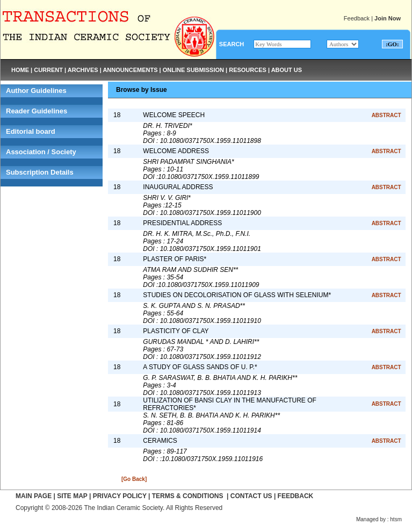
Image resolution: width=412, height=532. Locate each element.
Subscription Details (40, 172)
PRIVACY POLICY (120, 496)
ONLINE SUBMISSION (193, 70)
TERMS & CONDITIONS (188, 496)
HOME (20, 70)
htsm (396, 519)
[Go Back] (134, 479)
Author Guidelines (36, 91)
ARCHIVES (83, 70)
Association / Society (41, 152)
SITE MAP (72, 496)
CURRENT (48, 70)
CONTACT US (251, 496)
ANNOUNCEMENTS (130, 70)
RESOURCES (248, 70)
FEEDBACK (296, 496)
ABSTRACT (386, 115)
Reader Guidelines (37, 111)
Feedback (357, 18)
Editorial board (31, 131)
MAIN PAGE (34, 496)
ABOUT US (287, 70)
